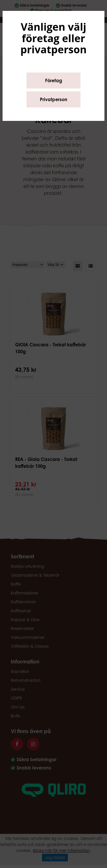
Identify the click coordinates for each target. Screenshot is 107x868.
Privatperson (54, 99)
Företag (54, 80)
